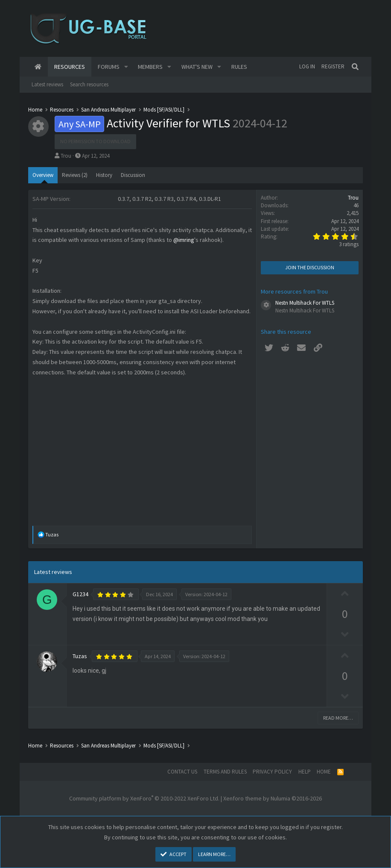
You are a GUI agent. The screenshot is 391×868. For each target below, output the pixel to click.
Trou (66, 156)
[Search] (356, 67)
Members (150, 67)
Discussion (133, 175)
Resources (70, 67)
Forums (109, 67)
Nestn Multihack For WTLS (305, 303)
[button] (126, 67)
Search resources (89, 84)
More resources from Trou (294, 291)
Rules (239, 67)
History (104, 175)
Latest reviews (47, 84)
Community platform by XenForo (144, 798)
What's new (197, 67)
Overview (43, 175)
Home (38, 67)
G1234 (80, 594)
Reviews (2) (75, 175)
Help (305, 772)
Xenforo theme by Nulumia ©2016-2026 (273, 798)
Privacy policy (272, 772)
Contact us (182, 772)
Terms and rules (225, 772)
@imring (184, 240)
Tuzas (80, 656)
